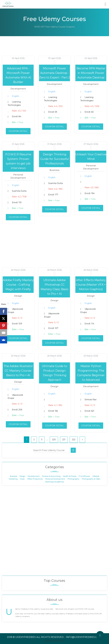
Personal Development (55, 479)
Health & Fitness (70, 476)
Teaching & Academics (54, 482)
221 (64, 440)
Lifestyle (96, 476)
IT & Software (84, 476)
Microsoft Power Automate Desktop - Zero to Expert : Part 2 (55, 73)
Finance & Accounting (51, 476)
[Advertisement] (52, 50)
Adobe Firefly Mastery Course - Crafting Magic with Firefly (18, 285)
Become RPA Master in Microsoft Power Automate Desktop (91, 73)
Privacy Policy (54, 641)
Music (22, 479)
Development (34, 476)
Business (13, 476)
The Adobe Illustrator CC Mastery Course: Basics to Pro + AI (18, 371)
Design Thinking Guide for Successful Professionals (55, 159)
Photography (73, 479)
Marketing (13, 479)
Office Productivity (35, 479)
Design (22, 476)
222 (74, 440)
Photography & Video (91, 479)
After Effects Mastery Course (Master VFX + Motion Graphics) (91, 285)
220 (54, 440)
